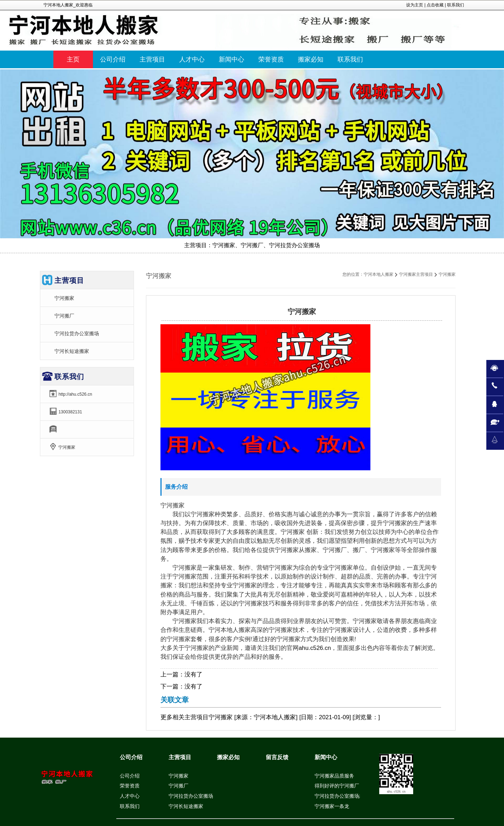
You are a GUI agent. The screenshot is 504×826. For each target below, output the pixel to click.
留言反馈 (277, 757)
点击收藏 (435, 5)
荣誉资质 (130, 786)
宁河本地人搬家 (379, 274)
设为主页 (415, 5)
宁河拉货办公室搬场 (77, 333)
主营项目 (197, 717)
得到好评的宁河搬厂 (337, 786)
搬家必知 (228, 757)
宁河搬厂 (64, 316)
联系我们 (456, 5)
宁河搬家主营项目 (416, 274)
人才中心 (130, 796)
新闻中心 (326, 757)
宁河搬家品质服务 (334, 776)
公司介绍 (131, 757)
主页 (73, 59)
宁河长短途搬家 (72, 351)
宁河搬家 (64, 298)
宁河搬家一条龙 (332, 806)
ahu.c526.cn (315, 648)
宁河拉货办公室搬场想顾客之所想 (352, 796)
